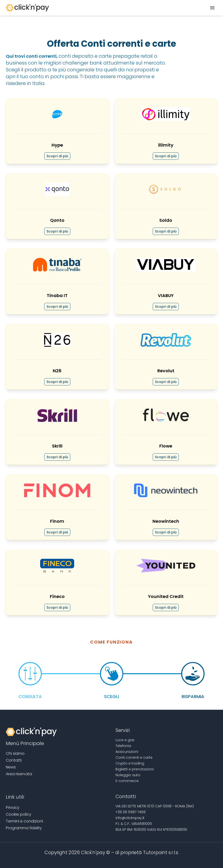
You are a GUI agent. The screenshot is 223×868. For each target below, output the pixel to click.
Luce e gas (125, 740)
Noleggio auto (128, 775)
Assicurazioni (127, 752)
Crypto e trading (130, 763)
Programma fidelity (24, 828)
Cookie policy (19, 814)
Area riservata (19, 774)
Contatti (14, 760)
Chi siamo (15, 753)
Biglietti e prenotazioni (135, 769)
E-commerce (127, 781)
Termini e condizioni (24, 821)
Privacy (13, 807)
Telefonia (123, 746)
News (11, 767)
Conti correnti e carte (134, 757)
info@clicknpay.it (130, 818)
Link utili (15, 797)
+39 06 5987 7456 (131, 812)
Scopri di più (57, 156)
